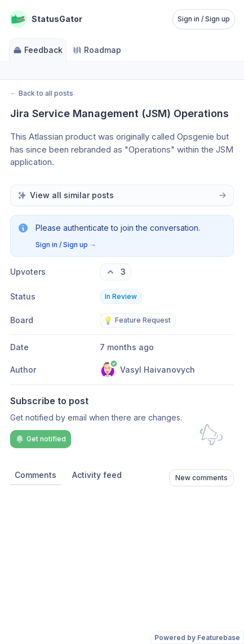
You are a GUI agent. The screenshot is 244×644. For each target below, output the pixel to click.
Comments (36, 475)
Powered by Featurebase (197, 638)
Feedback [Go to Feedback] (38, 50)
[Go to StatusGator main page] (46, 19)
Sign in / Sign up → (66, 245)
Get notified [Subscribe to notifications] (41, 439)
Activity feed (97, 475)
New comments (201, 478)
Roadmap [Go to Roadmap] (97, 50)
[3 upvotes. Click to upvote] (116, 272)
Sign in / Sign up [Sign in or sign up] (204, 19)
